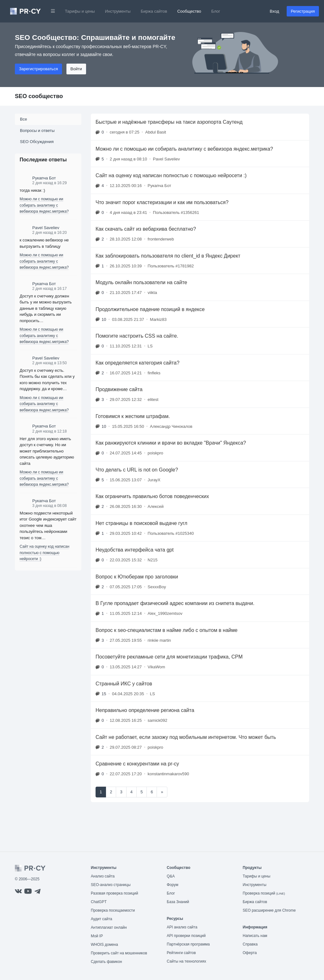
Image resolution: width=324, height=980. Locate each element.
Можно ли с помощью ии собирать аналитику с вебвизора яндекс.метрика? (44, 205)
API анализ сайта (182, 927)
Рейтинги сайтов (181, 953)
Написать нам (255, 936)
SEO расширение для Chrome (269, 910)
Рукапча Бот (44, 178)
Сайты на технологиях (186, 961)
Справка (250, 944)
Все (23, 119)
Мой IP (97, 936)
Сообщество (189, 11)
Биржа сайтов (154, 11)
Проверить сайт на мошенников (119, 953)
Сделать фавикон (106, 962)
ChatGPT (99, 902)
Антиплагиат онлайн (109, 927)
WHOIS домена (104, 945)
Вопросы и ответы (37, 131)
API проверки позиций (186, 936)
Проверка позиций (264, 893)
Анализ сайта (103, 876)
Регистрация (303, 11)
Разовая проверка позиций (114, 893)
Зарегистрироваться (38, 69)
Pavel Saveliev (46, 228)
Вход (274, 11)
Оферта (250, 953)
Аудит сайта (101, 919)
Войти (76, 69)
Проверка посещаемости (113, 910)
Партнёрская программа (188, 944)
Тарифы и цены (80, 11)
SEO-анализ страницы (111, 885)
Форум (172, 885)
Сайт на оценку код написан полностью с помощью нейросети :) (44, 553)
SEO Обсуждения (37, 142)
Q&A (171, 876)
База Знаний (178, 902)
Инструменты (118, 11)
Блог (216, 11)
